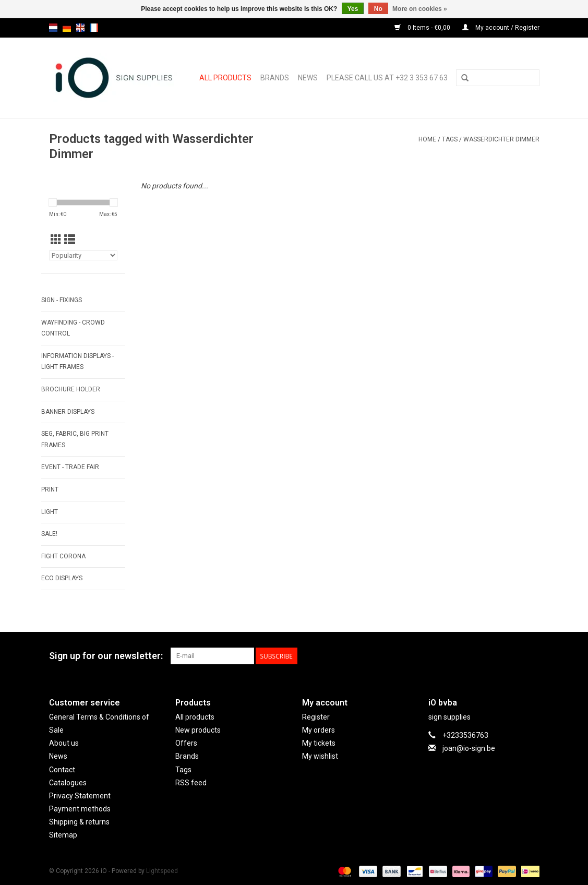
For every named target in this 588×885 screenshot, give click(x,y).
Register (316, 717)
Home (427, 139)
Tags (450, 139)
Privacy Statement (80, 796)
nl (53, 28)
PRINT (50, 489)
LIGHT (50, 512)
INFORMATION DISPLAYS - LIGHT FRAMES (77, 362)
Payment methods (80, 809)
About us (64, 743)
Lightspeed (162, 871)
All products (225, 78)
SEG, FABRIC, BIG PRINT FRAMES (75, 439)
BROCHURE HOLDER (71, 389)
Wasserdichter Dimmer (501, 139)
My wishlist (320, 756)
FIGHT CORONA (63, 556)
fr (94, 28)
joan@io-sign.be (469, 748)
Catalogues (68, 783)
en (80, 28)
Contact (62, 770)
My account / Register (501, 28)
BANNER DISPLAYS (68, 412)
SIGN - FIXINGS (62, 300)
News (308, 78)
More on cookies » (420, 9)
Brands (275, 78)
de (67, 28)
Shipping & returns (79, 822)
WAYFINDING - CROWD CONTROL (73, 328)
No (378, 9)
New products (198, 730)
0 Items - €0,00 (423, 28)
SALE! (49, 534)
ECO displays (62, 578)
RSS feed (191, 783)
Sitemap (63, 835)
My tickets (319, 743)
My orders (319, 730)
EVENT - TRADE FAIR (70, 467)
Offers (186, 743)
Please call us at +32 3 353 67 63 (387, 78)
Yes (353, 9)
